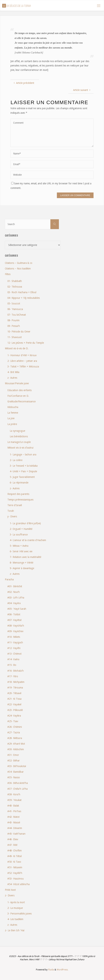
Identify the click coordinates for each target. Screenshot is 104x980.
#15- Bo (12, 665)
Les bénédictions (19, 436)
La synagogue (17, 431)
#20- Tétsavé (14, 693)
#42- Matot (13, 817)
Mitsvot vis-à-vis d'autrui (20, 448)
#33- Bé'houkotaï (17, 766)
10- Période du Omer (19, 332)
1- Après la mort (16, 902)
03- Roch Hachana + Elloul (22, 292)
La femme (13, 413)
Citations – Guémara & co (19, 263)
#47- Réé (12, 845)
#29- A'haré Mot (16, 744)
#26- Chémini (15, 727)
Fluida (51, 970)
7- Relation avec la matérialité (25, 557)
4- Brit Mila (13, 372)
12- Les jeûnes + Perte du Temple (26, 343)
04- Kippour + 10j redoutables (24, 298)
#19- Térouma (15, 688)
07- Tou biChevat (17, 315)
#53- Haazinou (16, 879)
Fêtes (8, 274)
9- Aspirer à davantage (22, 568)
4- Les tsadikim (15, 919)
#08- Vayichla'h (16, 626)
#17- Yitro (13, 676)
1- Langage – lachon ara (23, 455)
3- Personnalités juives (19, 914)
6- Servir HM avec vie (21, 551)
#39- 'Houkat (14, 800)
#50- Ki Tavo (14, 862)
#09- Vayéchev (15, 631)
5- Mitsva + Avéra (19, 546)
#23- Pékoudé (15, 710)
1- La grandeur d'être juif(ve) (25, 523)
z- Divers (10, 895)
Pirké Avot (10, 890)
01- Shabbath (15, 281)
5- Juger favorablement (22, 477)
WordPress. (62, 970)
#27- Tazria (14, 732)
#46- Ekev (13, 839)
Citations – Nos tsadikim (18, 269)
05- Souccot (14, 303)
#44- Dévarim (15, 828)
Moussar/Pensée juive (17, 383)
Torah (11, 511)
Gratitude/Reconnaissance (21, 401)
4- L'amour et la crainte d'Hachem (28, 540)
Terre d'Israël (15, 505)
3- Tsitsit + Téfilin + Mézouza (23, 367)
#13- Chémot (14, 654)
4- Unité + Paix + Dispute (23, 471)
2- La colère (16, 460)
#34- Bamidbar (16, 772)
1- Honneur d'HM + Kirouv (22, 355)
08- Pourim (13, 320)
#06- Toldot (14, 614)
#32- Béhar (14, 761)
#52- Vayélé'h (15, 873)
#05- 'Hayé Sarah (17, 609)
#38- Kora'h (14, 794)
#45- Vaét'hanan (16, 834)
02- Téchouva (15, 287)
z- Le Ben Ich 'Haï (15, 930)
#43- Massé (14, 822)
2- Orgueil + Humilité (21, 529)
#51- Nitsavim (15, 867)
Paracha (9, 579)
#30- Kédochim (16, 749)
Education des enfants (19, 390)
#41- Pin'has (14, 811)
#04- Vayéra (14, 603)
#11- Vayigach (15, 642)
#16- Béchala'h (16, 671)
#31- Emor (13, 755)
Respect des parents (18, 494)
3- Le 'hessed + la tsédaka (24, 466)
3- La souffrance (19, 535)
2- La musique (15, 908)
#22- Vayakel (14, 704)
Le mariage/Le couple (19, 442)
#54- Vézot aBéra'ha (19, 884)
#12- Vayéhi (14, 648)
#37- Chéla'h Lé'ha (18, 789)
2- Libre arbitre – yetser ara (22, 361)
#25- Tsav (13, 721)
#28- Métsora (15, 738)
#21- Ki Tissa (14, 699)
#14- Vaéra (13, 659)
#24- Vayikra (14, 716)
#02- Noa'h (14, 592)
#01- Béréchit (15, 586)
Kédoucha (13, 407)
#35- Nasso (14, 777)
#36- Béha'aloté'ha (18, 783)
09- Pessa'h (14, 326)
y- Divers (12, 516)
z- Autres (12, 378)
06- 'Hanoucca (15, 309)
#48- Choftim (15, 851)
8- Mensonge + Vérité (21, 563)
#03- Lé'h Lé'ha (16, 598)
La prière (12, 424)
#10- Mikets (14, 637)
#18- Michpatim (16, 682)
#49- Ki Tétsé (15, 856)
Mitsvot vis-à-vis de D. (17, 348)
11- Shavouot (15, 337)
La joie (11, 418)
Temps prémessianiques (20, 500)
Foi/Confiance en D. (18, 396)
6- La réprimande (19, 483)
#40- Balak (13, 806)
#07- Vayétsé (14, 620)
